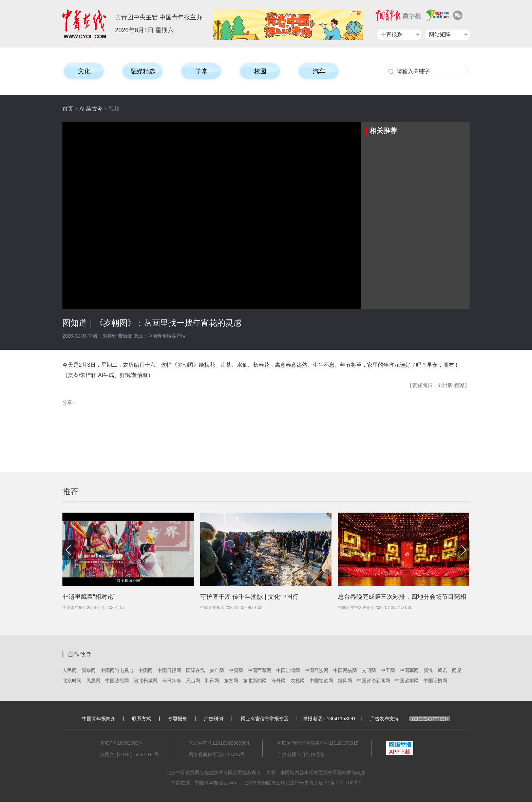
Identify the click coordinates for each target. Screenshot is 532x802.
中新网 (236, 670)
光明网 (369, 670)
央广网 (217, 670)
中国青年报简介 (99, 719)
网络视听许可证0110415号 (217, 755)
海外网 (279, 681)
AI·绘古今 (91, 109)
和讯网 (212, 681)
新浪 (428, 670)
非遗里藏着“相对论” (89, 597)
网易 (457, 670)
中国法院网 (117, 681)
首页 (68, 109)
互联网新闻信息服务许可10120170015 (318, 743)
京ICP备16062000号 (122, 743)
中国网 (146, 670)
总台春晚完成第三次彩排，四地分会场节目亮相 (402, 597)
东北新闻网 (255, 681)
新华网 (89, 670)
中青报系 (392, 34)
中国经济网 (317, 670)
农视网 (298, 681)
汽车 (319, 71)
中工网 (388, 670)
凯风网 (345, 681)
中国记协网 (435, 681)
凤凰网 (93, 681)
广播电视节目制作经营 (301, 755)
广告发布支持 (410, 719)
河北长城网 (146, 681)
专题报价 (177, 719)
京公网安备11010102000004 (219, 743)
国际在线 (195, 670)
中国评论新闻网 (374, 681)
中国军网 (409, 670)
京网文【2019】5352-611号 (130, 755)
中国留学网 (407, 681)
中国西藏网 (260, 670)
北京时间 (72, 681)
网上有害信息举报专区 (265, 719)
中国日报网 (169, 670)
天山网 (193, 681)
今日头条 (172, 681)
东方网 (231, 681)
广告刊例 (213, 719)
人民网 (70, 670)
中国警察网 (321, 681)
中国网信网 (345, 670)
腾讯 (442, 670)
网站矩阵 (440, 34)
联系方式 (141, 719)
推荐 (71, 491)
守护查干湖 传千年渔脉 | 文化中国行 (249, 597)
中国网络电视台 (117, 670)
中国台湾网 (288, 670)
